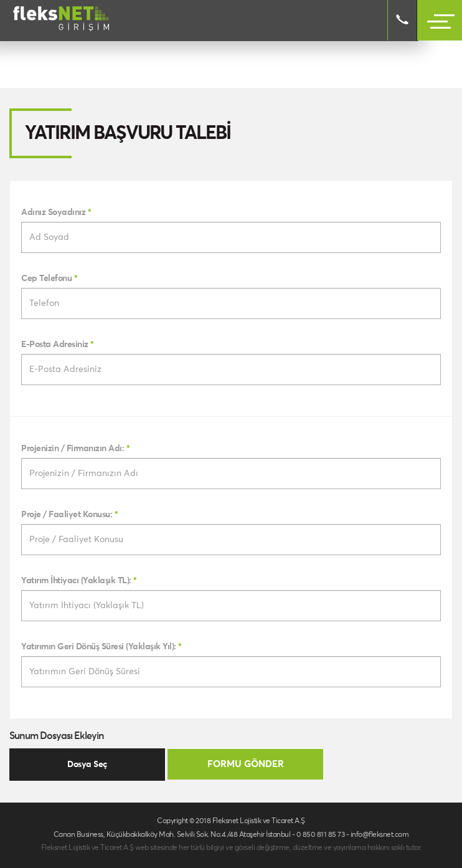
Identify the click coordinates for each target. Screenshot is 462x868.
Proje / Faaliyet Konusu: (69, 515)
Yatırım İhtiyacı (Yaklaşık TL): (79, 581)
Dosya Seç (87, 765)
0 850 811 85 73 (321, 835)
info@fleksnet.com (380, 835)
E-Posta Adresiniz (58, 345)
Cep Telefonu (49, 279)
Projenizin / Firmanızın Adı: (75, 449)
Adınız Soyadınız (56, 212)
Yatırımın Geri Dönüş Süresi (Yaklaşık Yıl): (101, 647)
